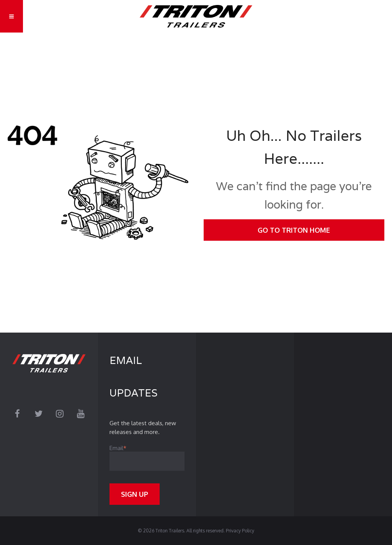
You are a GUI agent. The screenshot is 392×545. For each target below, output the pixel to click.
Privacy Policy (240, 531)
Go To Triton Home (294, 230)
